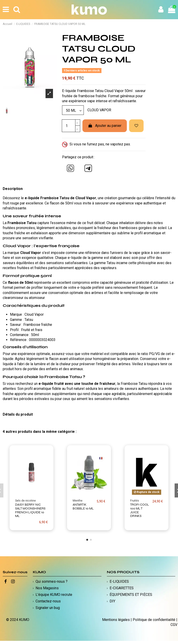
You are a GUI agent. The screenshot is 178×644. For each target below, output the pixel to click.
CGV (174, 625)
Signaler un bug (48, 608)
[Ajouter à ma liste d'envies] (136, 126)
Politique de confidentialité (154, 620)
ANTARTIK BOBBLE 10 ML (83, 507)
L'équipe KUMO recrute (54, 595)
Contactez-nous (48, 601)
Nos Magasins (47, 588)
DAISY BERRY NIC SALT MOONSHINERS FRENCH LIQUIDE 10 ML (30, 510)
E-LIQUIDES (119, 581)
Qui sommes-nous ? (52, 581)
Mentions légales (116, 620)
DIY (112, 601)
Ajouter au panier (105, 126)
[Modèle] (73, 110)
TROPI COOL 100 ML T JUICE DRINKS (140, 510)
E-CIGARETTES (122, 588)
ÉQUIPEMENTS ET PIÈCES (131, 595)
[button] (87, 540)
